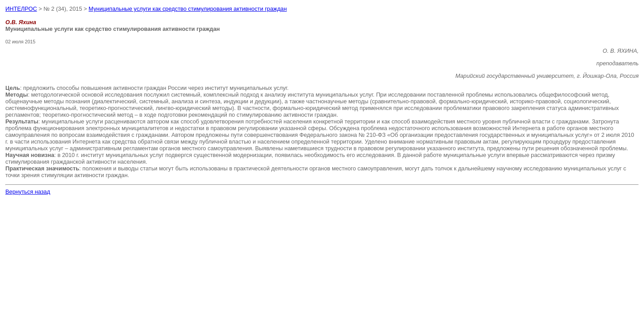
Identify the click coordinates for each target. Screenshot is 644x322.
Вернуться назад (28, 192)
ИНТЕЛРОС (21, 9)
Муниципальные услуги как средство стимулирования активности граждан (188, 9)
